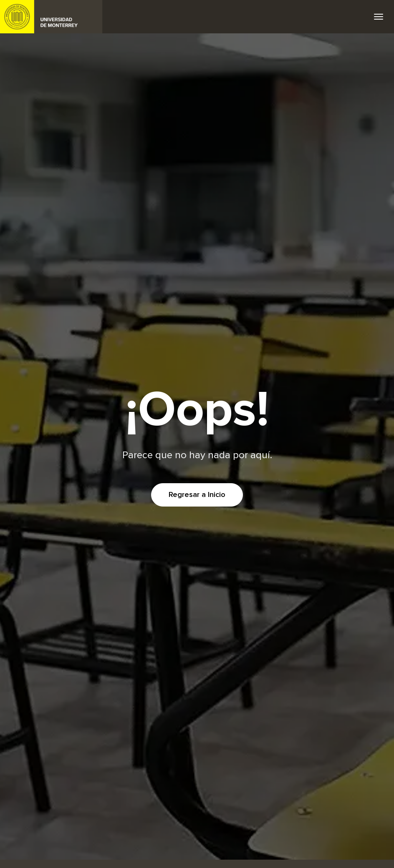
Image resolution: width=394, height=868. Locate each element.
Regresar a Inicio (197, 495)
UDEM (51, 17)
